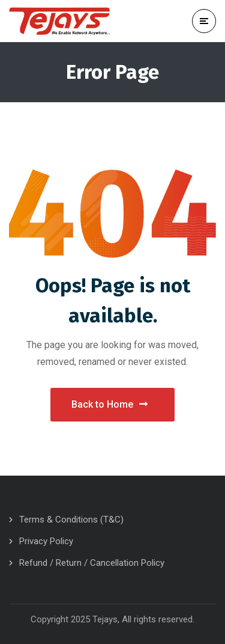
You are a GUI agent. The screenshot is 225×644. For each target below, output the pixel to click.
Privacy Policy (46, 541)
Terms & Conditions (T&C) (71, 520)
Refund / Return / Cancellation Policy (92, 563)
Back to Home (109, 404)
